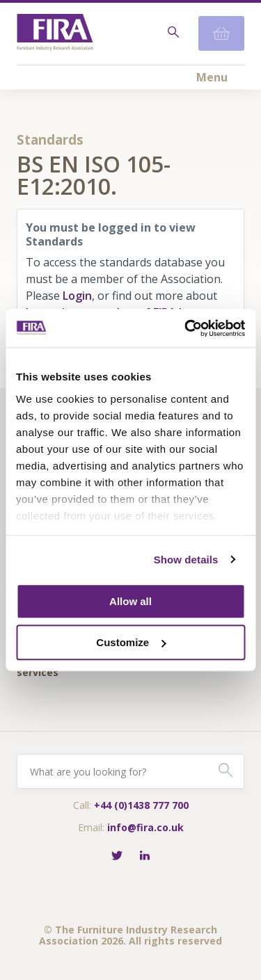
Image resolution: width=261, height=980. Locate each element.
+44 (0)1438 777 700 (141, 805)
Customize (131, 642)
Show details (186, 560)
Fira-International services (61, 667)
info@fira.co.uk (145, 827)
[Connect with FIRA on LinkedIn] (145, 857)
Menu (212, 77)
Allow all (130, 601)
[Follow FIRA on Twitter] (117, 857)
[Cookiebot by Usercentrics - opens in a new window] (186, 328)
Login (77, 296)
